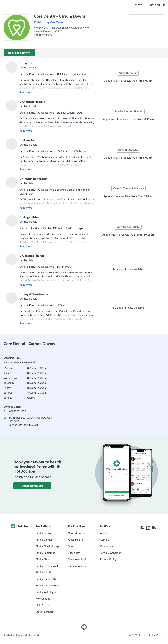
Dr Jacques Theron (32, 256)
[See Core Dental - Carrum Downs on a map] (147, 29)
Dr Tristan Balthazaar (33, 179)
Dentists (73, 546)
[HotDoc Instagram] (154, 528)
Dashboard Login (78, 559)
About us (105, 533)
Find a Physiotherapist (49, 546)
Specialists (74, 553)
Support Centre (77, 566)
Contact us (106, 546)
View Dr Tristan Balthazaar (128, 189)
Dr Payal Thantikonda (34, 294)
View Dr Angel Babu (128, 227)
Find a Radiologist (46, 592)
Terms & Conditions (111, 553)
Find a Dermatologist (48, 586)
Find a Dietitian (45, 573)
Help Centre (43, 605)
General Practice (78, 533)
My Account (43, 599)
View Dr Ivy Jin (128, 73)
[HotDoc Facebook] (142, 528)
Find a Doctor (44, 533)
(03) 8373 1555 (17, 411)
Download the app (32, 486)
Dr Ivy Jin (26, 63)
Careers (105, 540)
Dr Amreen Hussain (32, 102)
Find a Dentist (44, 540)
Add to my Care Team (48, 22)
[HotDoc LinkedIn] (148, 528)
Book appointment (19, 53)
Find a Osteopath (46, 579)
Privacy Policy (108, 559)
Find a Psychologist (47, 566)
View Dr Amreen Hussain (128, 112)
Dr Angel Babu (29, 217)
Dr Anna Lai (27, 140)
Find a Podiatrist (45, 553)
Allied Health (75, 540)
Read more (26, 92)
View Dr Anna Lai (128, 150)
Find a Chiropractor (47, 559)
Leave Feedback (45, 612)
